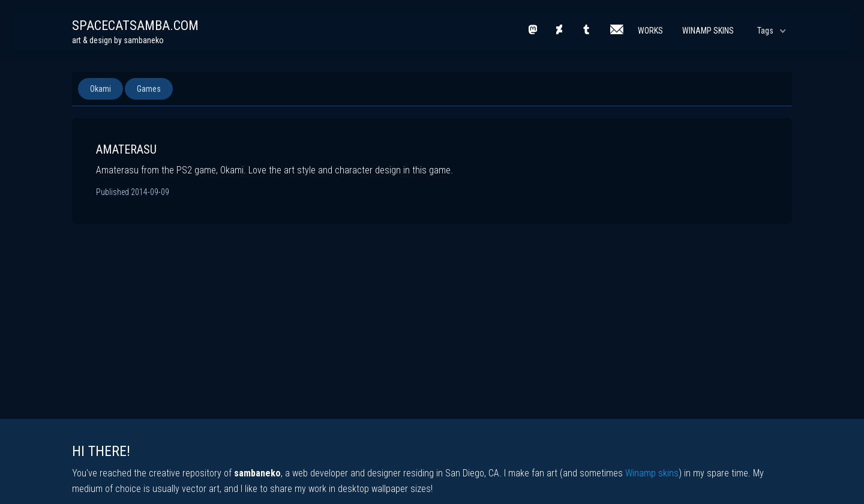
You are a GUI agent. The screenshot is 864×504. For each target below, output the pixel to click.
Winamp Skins (708, 31)
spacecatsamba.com (135, 25)
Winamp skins (652, 473)
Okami (100, 89)
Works (650, 31)
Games (149, 89)
